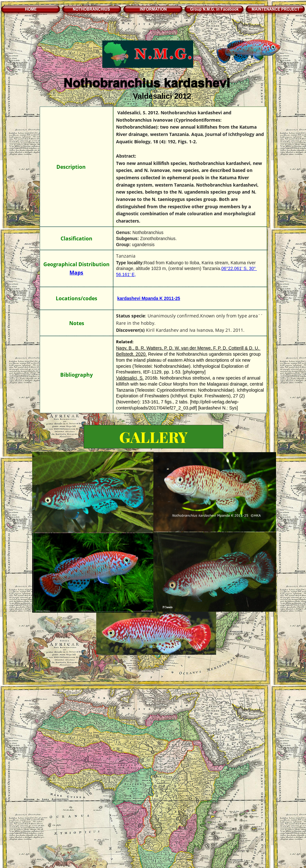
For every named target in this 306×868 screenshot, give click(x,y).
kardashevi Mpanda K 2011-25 (149, 298)
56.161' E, (126, 274)
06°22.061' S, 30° (239, 268)
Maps (76, 273)
